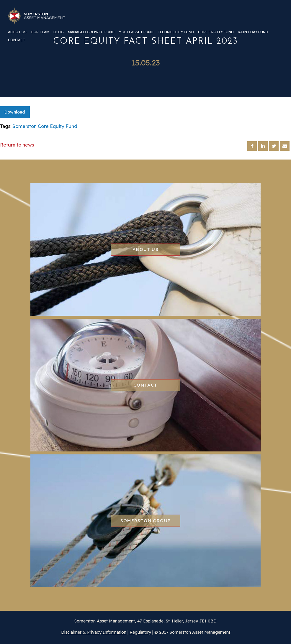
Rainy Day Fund (253, 32)
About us (17, 32)
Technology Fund (176, 32)
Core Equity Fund (216, 32)
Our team (40, 32)
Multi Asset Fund (136, 32)
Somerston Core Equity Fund (45, 126)
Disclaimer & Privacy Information (94, 632)
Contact (17, 40)
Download (15, 112)
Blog (59, 32)
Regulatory (140, 632)
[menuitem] (17, 34)
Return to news (17, 145)
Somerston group (145, 521)
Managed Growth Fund (91, 32)
